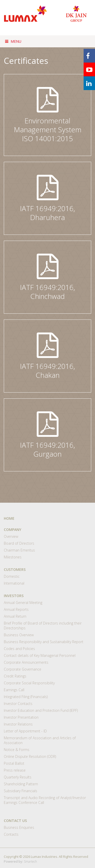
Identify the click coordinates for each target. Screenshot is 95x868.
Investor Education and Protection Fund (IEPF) (41, 710)
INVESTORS (14, 596)
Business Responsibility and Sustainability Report (44, 642)
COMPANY (13, 530)
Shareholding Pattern (21, 784)
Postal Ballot (14, 763)
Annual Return (15, 616)
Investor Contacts (18, 704)
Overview (11, 536)
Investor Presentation (21, 717)
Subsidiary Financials (21, 791)
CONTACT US (15, 821)
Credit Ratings (15, 676)
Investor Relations (18, 724)
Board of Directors (19, 543)
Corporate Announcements (26, 662)
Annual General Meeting (23, 603)
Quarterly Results (18, 777)
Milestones (13, 557)
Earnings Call (14, 690)
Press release (15, 770)
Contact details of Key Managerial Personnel (40, 655)
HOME (9, 518)
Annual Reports (16, 609)
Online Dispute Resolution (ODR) (30, 756)
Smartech (30, 862)
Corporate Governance (23, 669)
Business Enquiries (19, 827)
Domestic (12, 576)
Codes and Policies (19, 649)
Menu (13, 41)
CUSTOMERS (15, 569)
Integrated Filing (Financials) (26, 697)
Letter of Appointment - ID (25, 731)
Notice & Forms (17, 750)
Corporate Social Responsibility (29, 683)
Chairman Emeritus (19, 550)
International (14, 583)
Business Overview (19, 635)
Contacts (11, 834)
